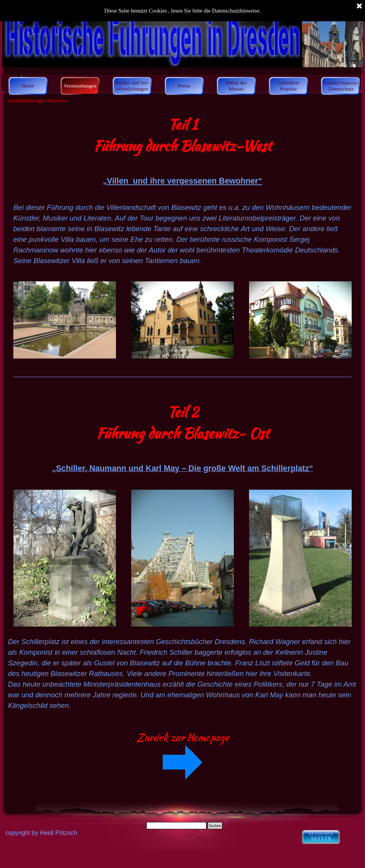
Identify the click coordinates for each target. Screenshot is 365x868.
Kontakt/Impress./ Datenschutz (341, 86)
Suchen (215, 826)
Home (28, 86)
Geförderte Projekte (289, 86)
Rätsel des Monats (236, 86)
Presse (184, 86)
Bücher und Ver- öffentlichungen (132, 86)
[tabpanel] (182, 151)
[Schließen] (359, 6)
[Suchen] (176, 826)
